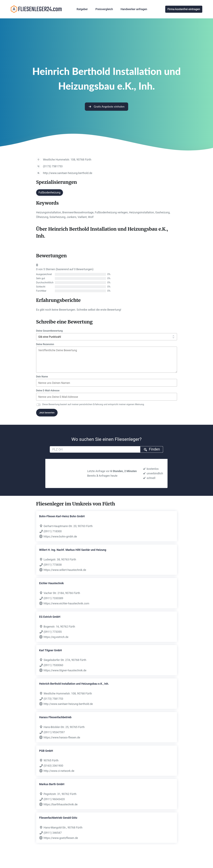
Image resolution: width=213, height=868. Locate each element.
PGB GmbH (46, 751)
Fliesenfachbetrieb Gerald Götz (58, 818)
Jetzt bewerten (47, 413)
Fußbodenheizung (50, 192)
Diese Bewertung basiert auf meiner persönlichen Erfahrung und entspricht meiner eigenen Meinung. (93, 404)
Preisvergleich (104, 9)
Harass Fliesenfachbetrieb (55, 717)
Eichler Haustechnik (52, 583)
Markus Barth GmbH (52, 784)
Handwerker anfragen (134, 9)
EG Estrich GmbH (50, 617)
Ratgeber (82, 9)
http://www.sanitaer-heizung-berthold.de (68, 173)
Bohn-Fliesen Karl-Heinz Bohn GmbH (62, 516)
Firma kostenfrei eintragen (184, 9)
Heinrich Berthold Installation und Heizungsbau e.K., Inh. (74, 684)
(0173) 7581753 (53, 166)
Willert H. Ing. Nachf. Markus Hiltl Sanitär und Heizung (73, 550)
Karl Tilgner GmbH (51, 650)
